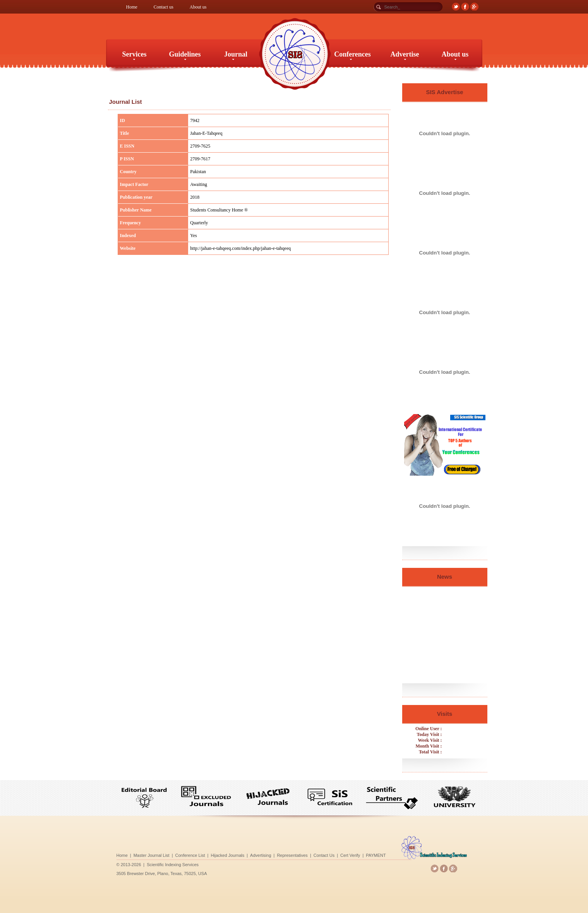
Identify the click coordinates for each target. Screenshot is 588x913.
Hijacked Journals (270, 854)
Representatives (294, 854)
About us (198, 7)
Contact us (164, 7)
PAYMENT (323, 854)
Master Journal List (243, 854)
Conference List (257, 854)
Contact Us (305, 854)
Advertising (282, 854)
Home (132, 7)
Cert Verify (314, 854)
